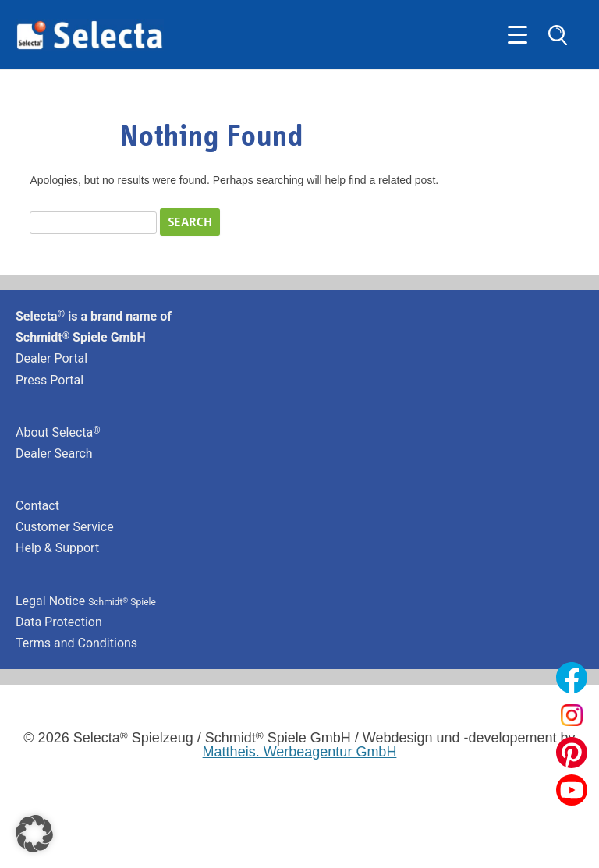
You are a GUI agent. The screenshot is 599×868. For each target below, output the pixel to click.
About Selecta (58, 432)
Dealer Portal (51, 358)
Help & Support (57, 548)
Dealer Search (54, 453)
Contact (37, 506)
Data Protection (59, 622)
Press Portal (50, 380)
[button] (34, 834)
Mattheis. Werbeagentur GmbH (300, 752)
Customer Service (65, 527)
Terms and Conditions (76, 643)
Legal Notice (86, 601)
